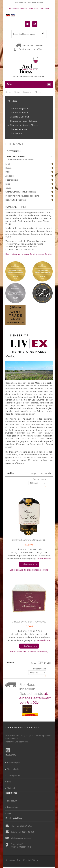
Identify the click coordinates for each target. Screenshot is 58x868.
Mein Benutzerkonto (18, 9)
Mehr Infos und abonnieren (17, 742)
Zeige (33, 474)
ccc (50, 84)
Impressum (12, 801)
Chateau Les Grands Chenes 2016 (29, 540)
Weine (17, 92)
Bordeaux (27, 92)
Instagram (8, 750)
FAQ (9, 782)
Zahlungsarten (14, 775)
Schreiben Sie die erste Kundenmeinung (29, 570)
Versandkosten (44, 559)
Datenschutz (13, 807)
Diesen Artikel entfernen (51, 156)
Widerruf (11, 788)
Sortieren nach (40, 479)
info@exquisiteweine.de (21, 838)
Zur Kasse (33, 9)
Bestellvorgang (14, 763)
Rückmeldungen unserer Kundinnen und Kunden (29, 254)
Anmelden (44, 9)
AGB (9, 814)
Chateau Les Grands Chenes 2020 (29, 622)
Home (8, 92)
